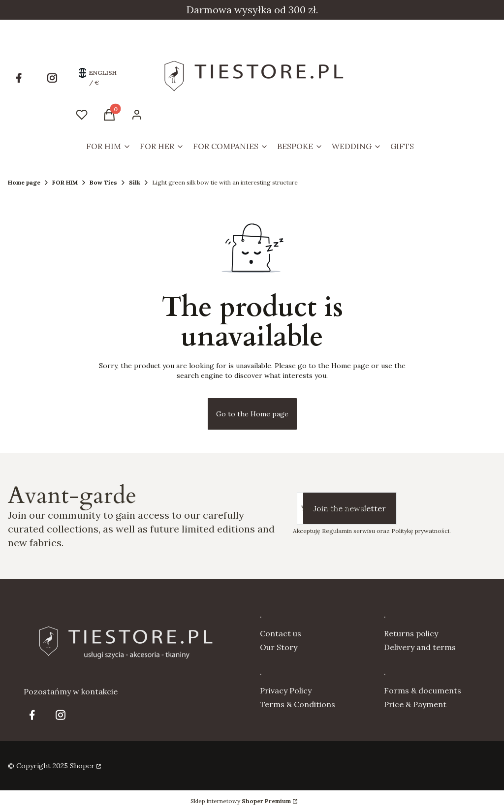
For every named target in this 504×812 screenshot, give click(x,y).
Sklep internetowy (241, 801)
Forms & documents (423, 690)
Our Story (279, 647)
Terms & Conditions (298, 704)
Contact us (281, 633)
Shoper (82, 766)
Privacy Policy (286, 690)
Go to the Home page (252, 414)
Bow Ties (103, 182)
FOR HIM (65, 182)
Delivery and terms (420, 647)
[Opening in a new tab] (19, 78)
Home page (24, 182)
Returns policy (411, 633)
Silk (135, 182)
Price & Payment (415, 704)
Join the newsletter (350, 508)
